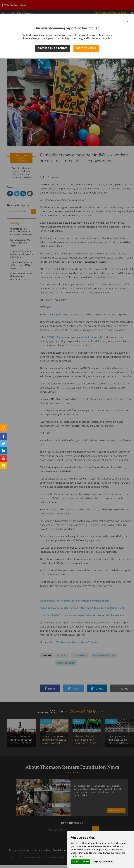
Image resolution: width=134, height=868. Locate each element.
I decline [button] (85, 862)
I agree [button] (75, 862)
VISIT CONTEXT (86, 48)
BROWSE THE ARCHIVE (53, 48)
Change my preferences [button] (102, 862)
